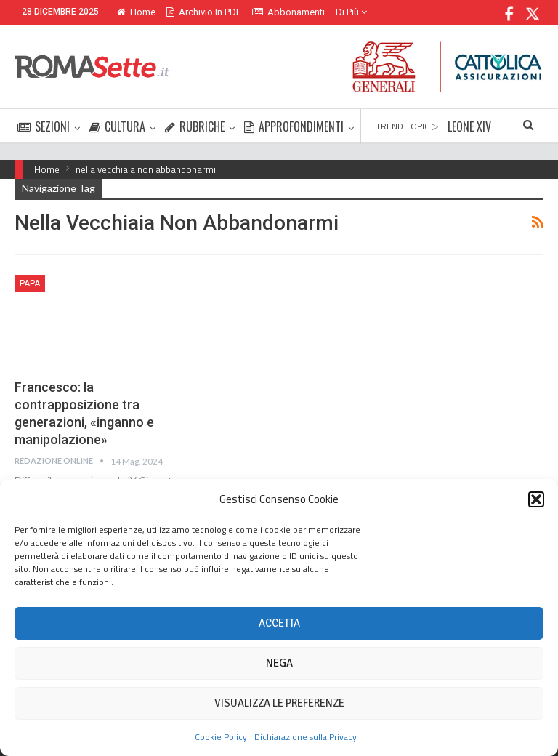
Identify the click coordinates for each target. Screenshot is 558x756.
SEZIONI (44, 126)
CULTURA (117, 126)
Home (136, 12)
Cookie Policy (221, 737)
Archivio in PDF (204, 12)
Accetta (279, 623)
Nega (279, 663)
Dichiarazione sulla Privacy (306, 737)
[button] (536, 499)
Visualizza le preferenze (279, 703)
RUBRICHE (195, 126)
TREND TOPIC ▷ (407, 126)
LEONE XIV (469, 126)
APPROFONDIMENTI (294, 126)
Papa (30, 283)
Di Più (351, 12)
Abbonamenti (288, 12)
